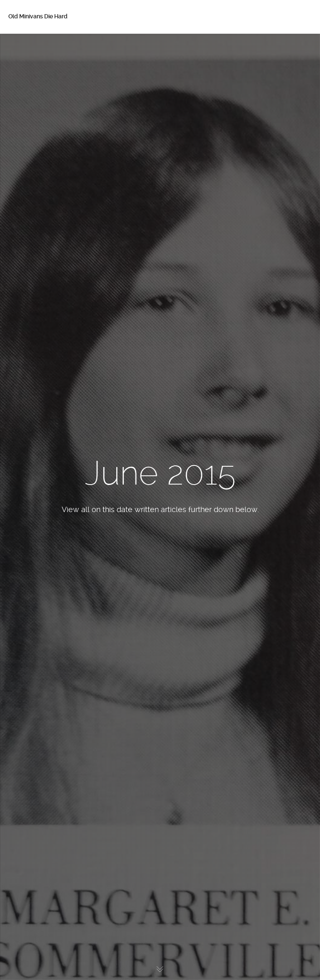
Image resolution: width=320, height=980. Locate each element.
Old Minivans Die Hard (38, 16)
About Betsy (37, 63)
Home (29, 46)
